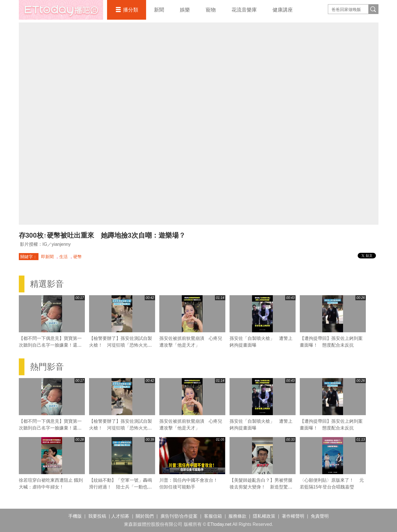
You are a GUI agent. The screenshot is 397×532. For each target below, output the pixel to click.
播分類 (131, 10)
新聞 (159, 10)
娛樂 (185, 10)
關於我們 (145, 516)
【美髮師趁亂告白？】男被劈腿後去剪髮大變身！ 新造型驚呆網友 (261, 487)
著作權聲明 (293, 516)
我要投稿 (97, 516)
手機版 (75, 516)
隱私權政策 (264, 516)
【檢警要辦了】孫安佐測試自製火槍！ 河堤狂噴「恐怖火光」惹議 (121, 345)
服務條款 (237, 516)
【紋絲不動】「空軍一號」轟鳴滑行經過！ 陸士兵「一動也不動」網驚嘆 (121, 487)
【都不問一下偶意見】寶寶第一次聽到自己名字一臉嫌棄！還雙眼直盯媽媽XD (50, 345)
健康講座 (283, 10)
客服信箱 (213, 516)
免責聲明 (320, 516)
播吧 (61, 10)
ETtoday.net (219, 524)
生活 (63, 257)
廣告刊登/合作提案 (179, 516)
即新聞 (47, 257)
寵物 (211, 10)
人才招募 (120, 516)
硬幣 (78, 257)
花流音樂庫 (244, 10)
